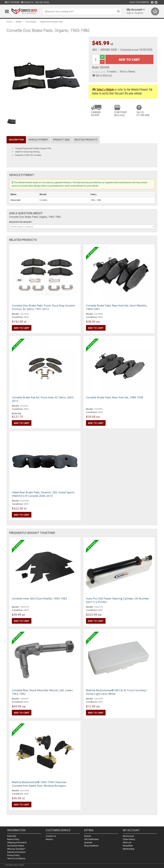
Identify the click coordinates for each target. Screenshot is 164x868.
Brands (88, 836)
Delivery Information (16, 852)
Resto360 (12, 836)
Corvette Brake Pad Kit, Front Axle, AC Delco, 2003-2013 (43, 399)
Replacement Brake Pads (51, 22)
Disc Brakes (31, 22)
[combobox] (82, 227)
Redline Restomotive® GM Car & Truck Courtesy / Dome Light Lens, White (117, 692)
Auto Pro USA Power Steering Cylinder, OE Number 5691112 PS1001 (118, 600)
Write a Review (128, 71)
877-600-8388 (12, 2)
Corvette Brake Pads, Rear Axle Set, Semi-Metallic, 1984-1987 (117, 307)
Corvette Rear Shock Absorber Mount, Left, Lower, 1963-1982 (43, 692)
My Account (128, 836)
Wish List (127, 842)
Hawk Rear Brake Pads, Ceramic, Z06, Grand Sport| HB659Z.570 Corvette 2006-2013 (43, 494)
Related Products (86, 140)
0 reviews (112, 71)
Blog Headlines (91, 846)
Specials (88, 842)
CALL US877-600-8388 (143, 114)
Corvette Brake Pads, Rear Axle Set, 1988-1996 (115, 397)
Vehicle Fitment (38, 140)
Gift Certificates (91, 839)
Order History (129, 839)
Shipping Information (17, 842)
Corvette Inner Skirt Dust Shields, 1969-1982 (39, 598)
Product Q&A (61, 140)
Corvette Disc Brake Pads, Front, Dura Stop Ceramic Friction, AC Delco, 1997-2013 (44, 307)
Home (9, 22)
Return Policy (13, 839)
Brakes (19, 22)
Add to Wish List (102, 75)
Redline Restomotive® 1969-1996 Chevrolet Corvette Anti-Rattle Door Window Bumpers (39, 784)
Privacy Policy (13, 855)
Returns (49, 839)
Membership (129, 849)
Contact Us (27, 2)
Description (16, 140)
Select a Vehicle (105, 89)
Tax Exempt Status (16, 846)
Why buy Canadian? (16, 849)
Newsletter (128, 846)
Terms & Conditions (16, 858)
